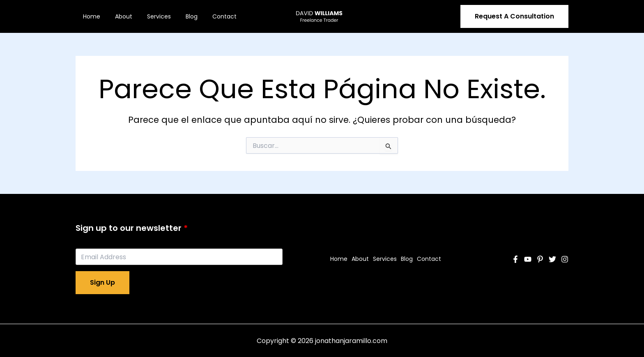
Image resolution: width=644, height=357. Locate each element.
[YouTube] (528, 259)
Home (90, 16)
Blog (180, 16)
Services (151, 16)
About (119, 16)
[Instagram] (565, 259)
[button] (514, 16)
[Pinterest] (540, 259)
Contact (210, 16)
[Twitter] (552, 259)
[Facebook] (515, 259)
